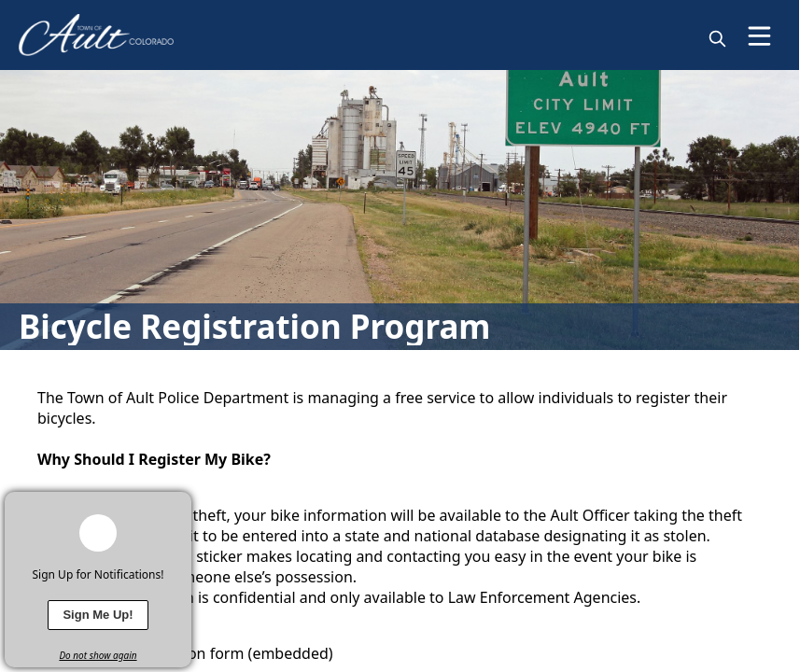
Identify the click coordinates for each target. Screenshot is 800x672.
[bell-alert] (98, 533)
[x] (177, 506)
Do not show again (98, 655)
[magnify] (717, 39)
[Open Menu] (759, 36)
